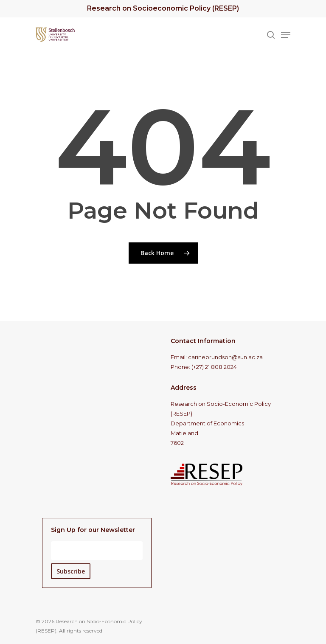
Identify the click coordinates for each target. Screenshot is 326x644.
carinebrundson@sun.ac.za (225, 357)
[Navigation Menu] (286, 35)
